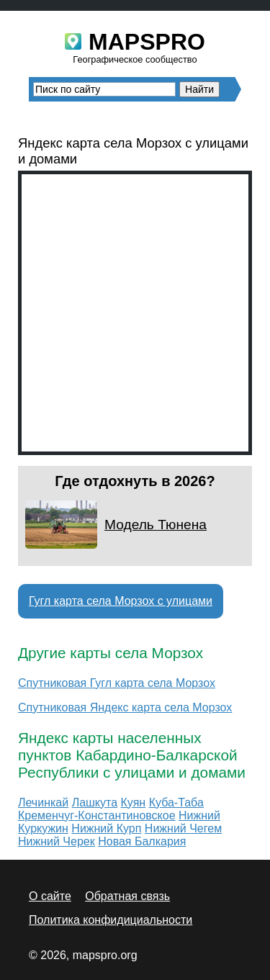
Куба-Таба (176, 803)
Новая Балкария (142, 841)
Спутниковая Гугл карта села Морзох (117, 683)
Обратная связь (127, 896)
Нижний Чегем (183, 828)
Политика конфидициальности (111, 920)
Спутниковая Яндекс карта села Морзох (125, 707)
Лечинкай (43, 803)
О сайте (50, 896)
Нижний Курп (106, 828)
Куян (134, 803)
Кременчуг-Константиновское (97, 815)
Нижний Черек (57, 841)
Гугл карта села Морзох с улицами (121, 601)
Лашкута (95, 803)
